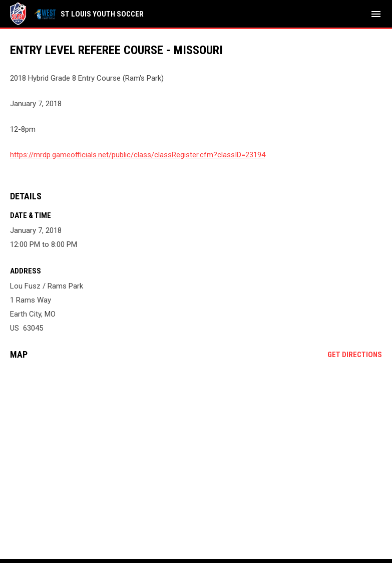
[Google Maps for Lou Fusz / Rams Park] (196, 444)
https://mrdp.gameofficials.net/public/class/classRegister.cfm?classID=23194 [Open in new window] (138, 155)
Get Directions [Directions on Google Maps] (355, 355)
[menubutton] (376, 14)
